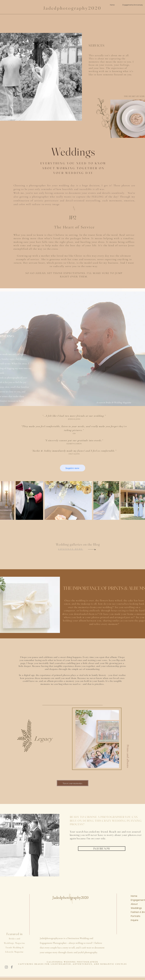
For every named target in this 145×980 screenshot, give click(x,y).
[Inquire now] (73, 468)
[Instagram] (6, 967)
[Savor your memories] (73, 783)
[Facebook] (12, 967)
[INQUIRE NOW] (102, 849)
